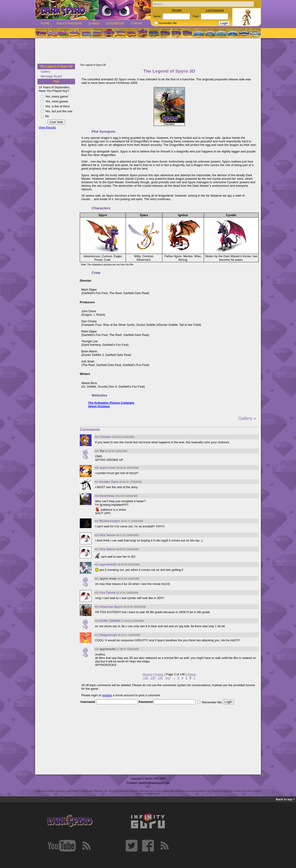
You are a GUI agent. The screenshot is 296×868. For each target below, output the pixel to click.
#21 (97, 579)
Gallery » (247, 418)
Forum (136, 23)
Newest (147, 674)
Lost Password (215, 10)
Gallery (46, 72)
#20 (97, 593)
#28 (97, 468)
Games (94, 23)
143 (168, 678)
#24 (97, 535)
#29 (97, 451)
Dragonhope (108, 635)
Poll (56, 82)
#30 (97, 437)
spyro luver (108, 468)
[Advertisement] (148, 51)
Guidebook (115, 23)
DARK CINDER (110, 621)
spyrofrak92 (108, 564)
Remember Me (168, 23)
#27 (97, 482)
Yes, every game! (57, 96)
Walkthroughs (69, 23)
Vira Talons (108, 535)
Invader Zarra (109, 482)
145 (153, 678)
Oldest (192, 674)
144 (160, 678)
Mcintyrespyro (110, 521)
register (107, 695)
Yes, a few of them (58, 106)
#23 (97, 549)
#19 (97, 607)
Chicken (105, 437)
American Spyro (111, 607)
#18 (97, 621)
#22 (97, 565)
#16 (97, 649)
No (47, 116)
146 (146, 678)
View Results (47, 127)
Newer (159, 674)
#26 (97, 496)
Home (45, 23)
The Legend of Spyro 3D (56, 66)
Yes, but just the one (59, 111)
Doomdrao (107, 496)
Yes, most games (57, 101)
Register (177, 10)
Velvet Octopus (99, 406)
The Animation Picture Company (111, 403)
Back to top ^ (285, 799)
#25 (97, 521)
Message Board (51, 76)
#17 (97, 635)
